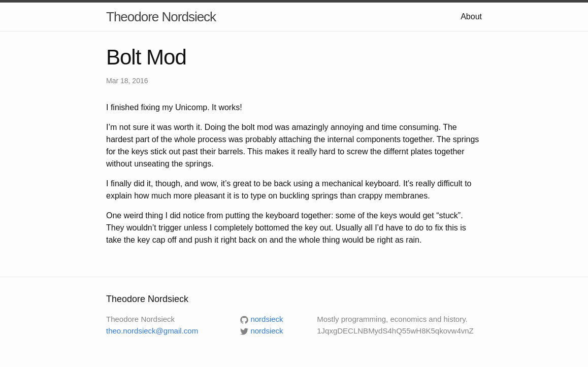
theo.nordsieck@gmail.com (152, 331)
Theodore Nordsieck (161, 17)
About (471, 16)
